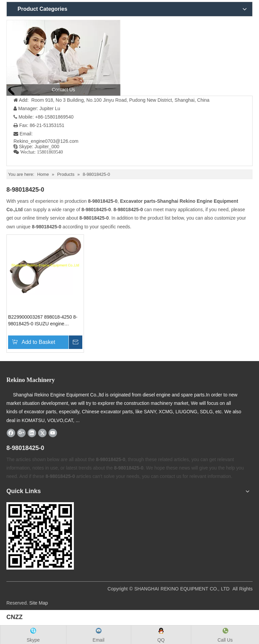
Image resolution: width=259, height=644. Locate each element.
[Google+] (21, 433)
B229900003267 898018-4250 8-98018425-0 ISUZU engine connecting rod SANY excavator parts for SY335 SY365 (43, 321)
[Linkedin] (32, 433)
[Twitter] (42, 433)
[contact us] (63, 58)
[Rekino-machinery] (40, 536)
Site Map (39, 603)
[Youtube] (53, 433)
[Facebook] (11, 433)
